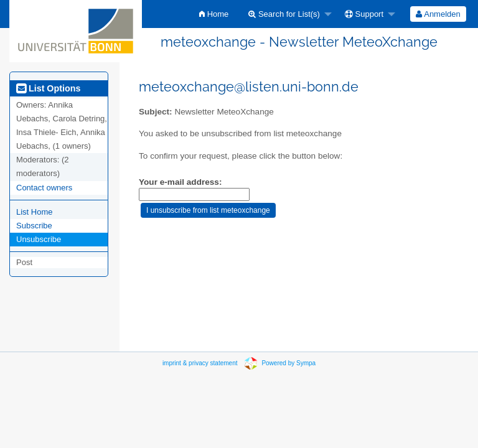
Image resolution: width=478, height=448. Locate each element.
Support (364, 14)
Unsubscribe (39, 239)
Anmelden (438, 14)
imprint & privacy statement (200, 363)
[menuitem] (214, 14)
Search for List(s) (284, 14)
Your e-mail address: (180, 182)
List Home (35, 212)
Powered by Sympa (288, 363)
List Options (48, 88)
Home (214, 14)
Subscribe (34, 226)
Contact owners (44, 188)
